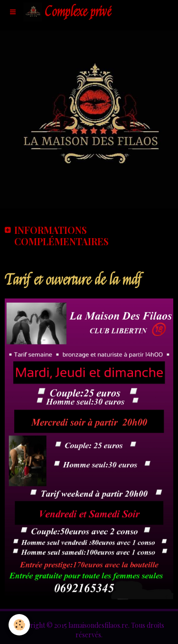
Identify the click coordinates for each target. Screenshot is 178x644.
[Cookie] (19, 625)
